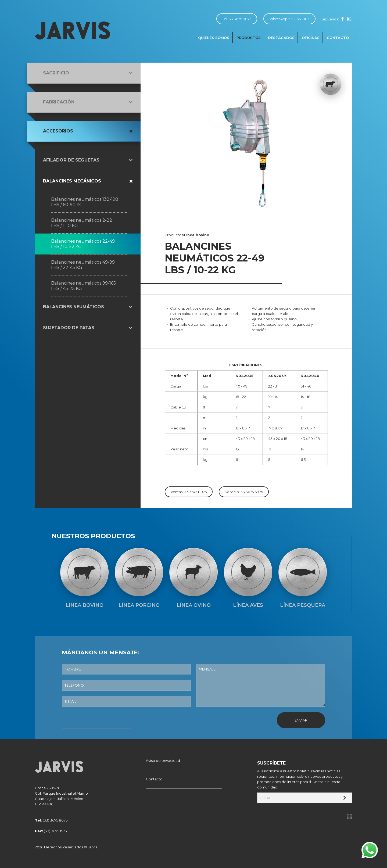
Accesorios (58, 131)
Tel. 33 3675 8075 (237, 19)
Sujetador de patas (69, 328)
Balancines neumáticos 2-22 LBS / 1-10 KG (82, 223)
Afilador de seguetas (71, 160)
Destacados (281, 38)
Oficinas (311, 38)
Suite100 (350, 817)
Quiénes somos (214, 38)
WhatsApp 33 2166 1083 (289, 19)
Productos (249, 38)
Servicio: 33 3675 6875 (244, 492)
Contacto (338, 38)
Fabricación (59, 102)
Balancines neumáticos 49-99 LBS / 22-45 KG (83, 265)
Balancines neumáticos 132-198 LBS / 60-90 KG (85, 202)
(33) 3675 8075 (55, 820)
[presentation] (96, 720)
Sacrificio (56, 73)
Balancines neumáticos (74, 307)
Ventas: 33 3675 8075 (189, 492)
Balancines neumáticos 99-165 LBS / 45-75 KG (83, 286)
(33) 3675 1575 (55, 831)
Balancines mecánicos (72, 181)
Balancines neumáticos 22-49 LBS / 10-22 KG (83, 244)
